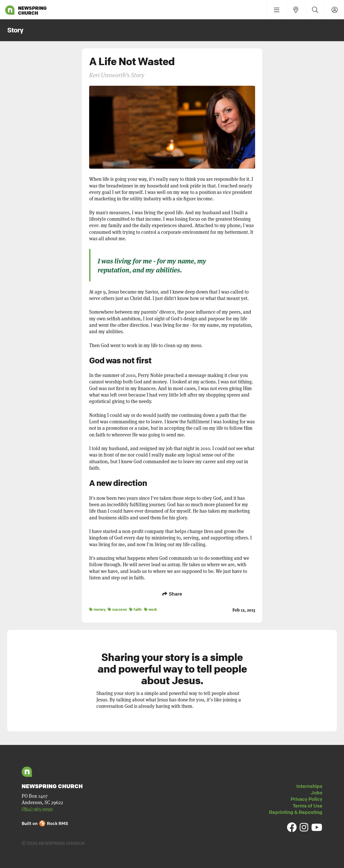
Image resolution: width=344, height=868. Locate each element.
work (151, 609)
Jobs (317, 793)
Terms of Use (308, 806)
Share (172, 594)
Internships (309, 786)
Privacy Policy (307, 799)
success (117, 609)
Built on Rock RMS (45, 823)
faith (135, 609)
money (97, 609)
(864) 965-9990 (37, 809)
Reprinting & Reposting (296, 812)
